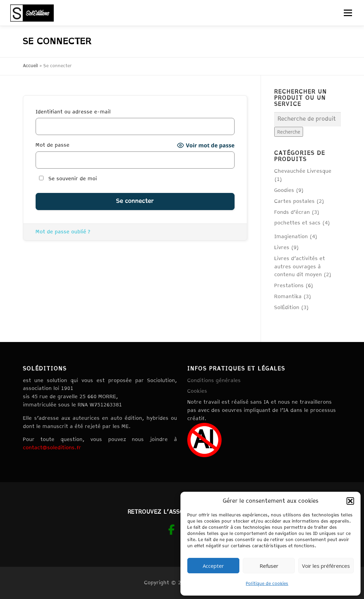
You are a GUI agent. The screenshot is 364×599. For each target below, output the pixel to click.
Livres (282, 248)
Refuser (269, 566)
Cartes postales (294, 201)
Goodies (284, 190)
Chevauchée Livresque (303, 171)
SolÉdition (287, 308)
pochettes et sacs (297, 223)
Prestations (289, 286)
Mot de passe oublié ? (63, 232)
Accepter (213, 566)
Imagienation (291, 237)
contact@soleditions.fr (52, 448)
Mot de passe (53, 145)
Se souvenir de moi (68, 179)
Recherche (289, 132)
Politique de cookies (267, 584)
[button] (350, 501)
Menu (348, 13)
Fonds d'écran (292, 212)
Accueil (30, 66)
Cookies (197, 391)
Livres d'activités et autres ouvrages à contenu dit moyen (300, 267)
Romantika (288, 297)
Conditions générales (214, 381)
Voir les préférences (326, 566)
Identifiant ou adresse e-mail (73, 112)
